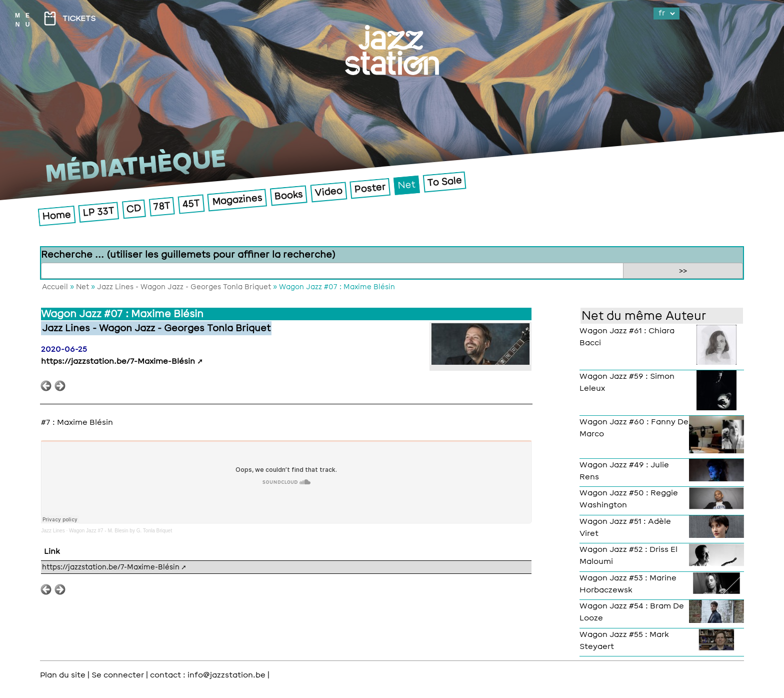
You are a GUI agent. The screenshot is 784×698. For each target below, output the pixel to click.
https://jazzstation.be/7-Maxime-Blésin (118, 361)
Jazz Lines (53, 531)
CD (134, 209)
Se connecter (118, 675)
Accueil (55, 287)
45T (191, 204)
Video (329, 192)
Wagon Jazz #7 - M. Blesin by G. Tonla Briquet (120, 531)
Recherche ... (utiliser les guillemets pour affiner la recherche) (188, 255)
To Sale (445, 182)
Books (289, 195)
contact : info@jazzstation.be (208, 675)
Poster (370, 188)
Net (407, 185)
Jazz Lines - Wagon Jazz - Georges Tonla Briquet (184, 287)
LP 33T (99, 212)
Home (57, 215)
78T (162, 206)
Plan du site (63, 675)
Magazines (237, 200)
